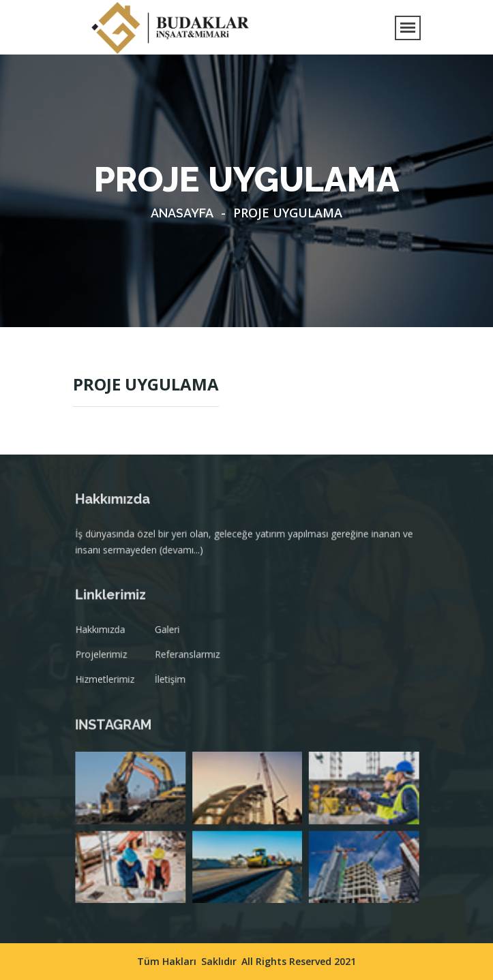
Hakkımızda (104, 633)
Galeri (169, 633)
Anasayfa (182, 213)
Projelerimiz (105, 657)
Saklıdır (219, 961)
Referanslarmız (189, 657)
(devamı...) (183, 553)
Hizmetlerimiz (109, 682)
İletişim (172, 682)
